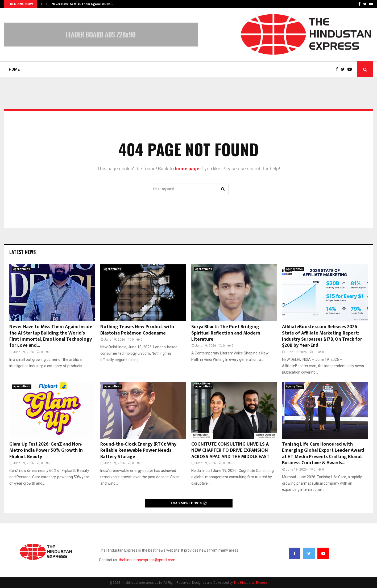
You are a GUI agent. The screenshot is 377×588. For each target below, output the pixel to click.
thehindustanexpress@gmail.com (147, 560)
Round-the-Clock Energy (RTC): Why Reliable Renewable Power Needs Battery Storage (138, 450)
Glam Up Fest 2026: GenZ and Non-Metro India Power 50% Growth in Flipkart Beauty (46, 450)
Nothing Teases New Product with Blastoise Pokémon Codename (137, 330)
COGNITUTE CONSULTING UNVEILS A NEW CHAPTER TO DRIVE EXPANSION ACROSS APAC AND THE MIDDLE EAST (230, 450)
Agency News (22, 269)
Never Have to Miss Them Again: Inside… (82, 4)
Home (14, 69)
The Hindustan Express (251, 583)
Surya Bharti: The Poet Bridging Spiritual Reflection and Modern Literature (226, 333)
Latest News (22, 252)
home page (187, 169)
